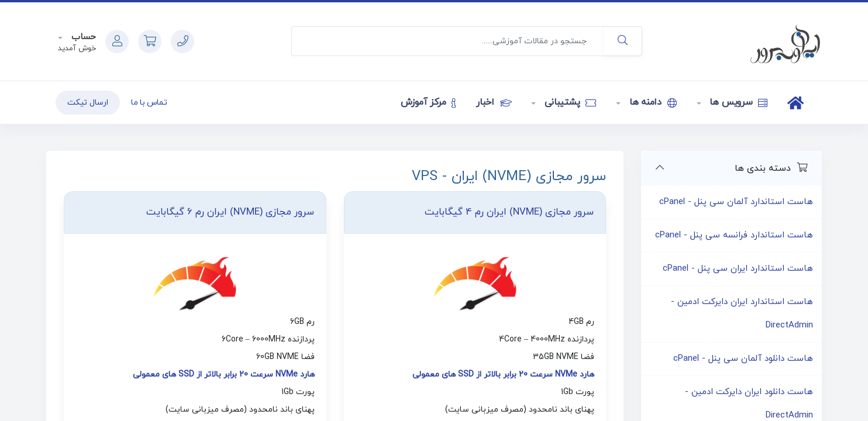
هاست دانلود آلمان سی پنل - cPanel (743, 359)
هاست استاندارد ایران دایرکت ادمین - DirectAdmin (742, 314)
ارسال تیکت (88, 103)
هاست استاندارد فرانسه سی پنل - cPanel (734, 235)
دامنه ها (652, 102)
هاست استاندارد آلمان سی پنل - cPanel (736, 202)
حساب (82, 37)
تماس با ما (149, 103)
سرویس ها (738, 102)
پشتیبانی (569, 102)
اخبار (494, 102)
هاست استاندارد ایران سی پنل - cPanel (738, 269)
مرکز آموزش (428, 102)
